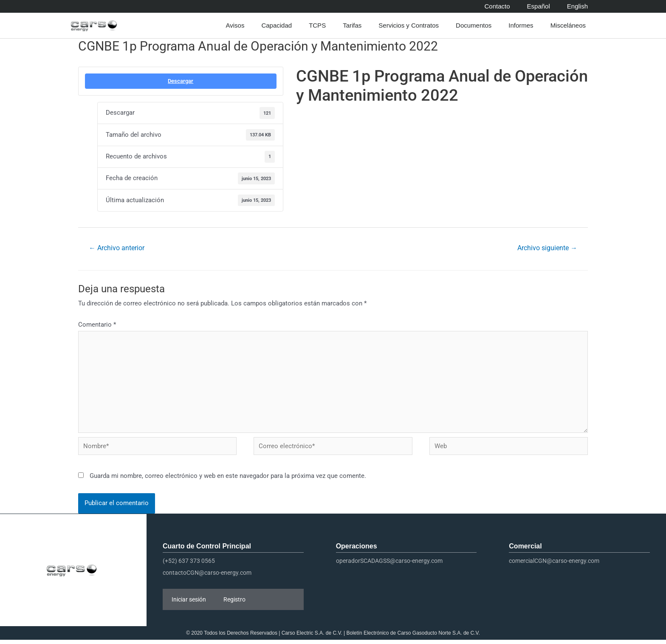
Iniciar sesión (189, 604)
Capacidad (279, 25)
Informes (523, 25)
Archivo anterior (117, 248)
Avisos (237, 25)
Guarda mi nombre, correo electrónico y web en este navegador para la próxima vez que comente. (228, 480)
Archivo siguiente (547, 248)
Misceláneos (570, 25)
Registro (234, 604)
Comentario (97, 325)
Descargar (181, 81)
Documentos (476, 25)
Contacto (497, 6)
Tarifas (354, 25)
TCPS (319, 25)
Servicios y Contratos (411, 25)
